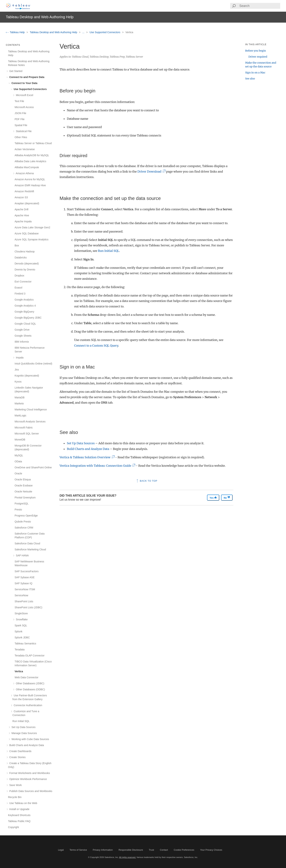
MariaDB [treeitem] (20, 397)
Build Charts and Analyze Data (88, 449)
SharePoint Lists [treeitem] (24, 601)
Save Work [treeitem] (15, 785)
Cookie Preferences (184, 850)
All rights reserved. (128, 857)
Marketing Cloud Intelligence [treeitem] (31, 409)
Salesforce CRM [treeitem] (24, 528)
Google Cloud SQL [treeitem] (25, 324)
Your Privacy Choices (211, 850)
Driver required (258, 57)
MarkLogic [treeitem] (21, 416)
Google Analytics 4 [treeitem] (25, 306)
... (84, 32)
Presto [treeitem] (18, 510)
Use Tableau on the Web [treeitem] (23, 803)
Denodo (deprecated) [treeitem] (27, 264)
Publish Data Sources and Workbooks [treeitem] (30, 791)
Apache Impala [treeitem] (23, 221)
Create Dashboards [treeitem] (20, 751)
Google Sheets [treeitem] (23, 336)
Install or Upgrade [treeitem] (19, 809)
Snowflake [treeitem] (21, 619)
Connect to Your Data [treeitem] (24, 83)
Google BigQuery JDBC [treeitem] (28, 318)
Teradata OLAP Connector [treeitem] (30, 656)
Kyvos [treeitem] (18, 382)
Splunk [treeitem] (19, 631)
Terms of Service (78, 850)
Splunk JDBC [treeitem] (22, 637)
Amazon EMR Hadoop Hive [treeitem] (30, 185)
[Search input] (260, 6)
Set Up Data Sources (81, 443)
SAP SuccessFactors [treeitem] (27, 571)
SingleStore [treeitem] (21, 613)
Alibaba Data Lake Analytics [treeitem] (30, 161)
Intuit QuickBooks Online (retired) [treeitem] (33, 364)
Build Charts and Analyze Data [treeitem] (26, 745)
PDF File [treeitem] (20, 119)
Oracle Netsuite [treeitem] (23, 491)
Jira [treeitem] (17, 370)
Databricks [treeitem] (21, 258)
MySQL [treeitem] (19, 455)
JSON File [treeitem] (20, 113)
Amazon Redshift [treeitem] (24, 191)
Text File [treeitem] (19, 101)
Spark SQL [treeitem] (21, 625)
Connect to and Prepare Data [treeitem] (26, 77)
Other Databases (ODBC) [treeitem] (30, 689)
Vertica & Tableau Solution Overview (86, 457)
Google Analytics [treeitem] (24, 300)
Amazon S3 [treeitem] (21, 197)
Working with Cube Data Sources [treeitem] (30, 739)
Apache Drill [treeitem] (21, 209)
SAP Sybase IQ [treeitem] (23, 583)
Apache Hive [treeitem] (22, 215)
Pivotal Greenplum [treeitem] (25, 498)
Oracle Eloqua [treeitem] (23, 479)
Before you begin (256, 51)
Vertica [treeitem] (19, 671)
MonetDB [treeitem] (20, 440)
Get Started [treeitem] (15, 71)
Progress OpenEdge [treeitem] (26, 516)
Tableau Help (16, 32)
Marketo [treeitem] (19, 403)
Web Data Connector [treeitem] (26, 677)
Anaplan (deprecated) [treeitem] (27, 203)
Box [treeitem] (17, 245)
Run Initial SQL (109, 251)
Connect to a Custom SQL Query (96, 346)
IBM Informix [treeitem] (22, 342)
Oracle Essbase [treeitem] (24, 485)
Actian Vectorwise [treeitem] (25, 149)
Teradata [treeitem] (20, 649)
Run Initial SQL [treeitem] (21, 721)
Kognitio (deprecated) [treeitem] (27, 376)
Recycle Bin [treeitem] (15, 797)
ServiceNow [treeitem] (21, 595)
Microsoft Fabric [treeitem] (24, 428)
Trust (151, 850)
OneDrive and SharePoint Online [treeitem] (33, 467)
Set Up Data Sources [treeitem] (23, 727)
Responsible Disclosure (131, 850)
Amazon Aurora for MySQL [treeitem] (30, 179)
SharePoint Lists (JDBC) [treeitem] (28, 607)
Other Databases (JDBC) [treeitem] (29, 683)
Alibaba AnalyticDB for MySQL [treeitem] (32, 155)
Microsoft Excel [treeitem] (24, 95)
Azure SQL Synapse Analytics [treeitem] (31, 239)
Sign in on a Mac (255, 73)
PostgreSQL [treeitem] (22, 504)
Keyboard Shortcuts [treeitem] (19, 815)
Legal (61, 850)
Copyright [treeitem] (13, 827)
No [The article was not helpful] (227, 498)
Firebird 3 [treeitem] (20, 294)
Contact (164, 850)
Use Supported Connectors (105, 32)
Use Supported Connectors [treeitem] (30, 89)
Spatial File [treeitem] (21, 125)
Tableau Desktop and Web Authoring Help (54, 32)
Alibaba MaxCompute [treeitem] (27, 167)
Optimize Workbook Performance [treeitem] (27, 779)
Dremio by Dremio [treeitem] (25, 270)
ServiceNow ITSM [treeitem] (25, 589)
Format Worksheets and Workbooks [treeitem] (29, 773)
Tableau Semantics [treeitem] (25, 643)
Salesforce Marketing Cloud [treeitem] (30, 549)
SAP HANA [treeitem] (22, 555)
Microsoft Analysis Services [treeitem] (30, 422)
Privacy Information (103, 850)
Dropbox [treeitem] (19, 276)
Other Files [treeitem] (21, 137)
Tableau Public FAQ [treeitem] (19, 821)
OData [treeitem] (18, 461)
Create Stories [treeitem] (17, 757)
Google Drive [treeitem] (22, 330)
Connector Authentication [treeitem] (27, 705)
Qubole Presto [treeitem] (23, 522)
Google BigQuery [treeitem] (24, 312)
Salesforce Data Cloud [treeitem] (27, 543)
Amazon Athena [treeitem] (24, 173)
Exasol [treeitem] (18, 288)
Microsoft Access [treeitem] (24, 107)
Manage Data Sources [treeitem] (24, 733)
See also (250, 79)
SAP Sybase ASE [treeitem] (25, 577)
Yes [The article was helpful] (213, 498)
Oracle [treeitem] (18, 473)
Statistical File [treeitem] (23, 131)
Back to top (147, 481)
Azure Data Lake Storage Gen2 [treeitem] (32, 227)
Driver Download (150, 171)
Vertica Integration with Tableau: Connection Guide (96, 466)
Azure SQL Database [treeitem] (27, 233)
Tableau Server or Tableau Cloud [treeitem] (33, 143)
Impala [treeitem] (19, 358)
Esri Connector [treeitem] (23, 282)
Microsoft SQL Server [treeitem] (27, 434)
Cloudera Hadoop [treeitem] (25, 251)
